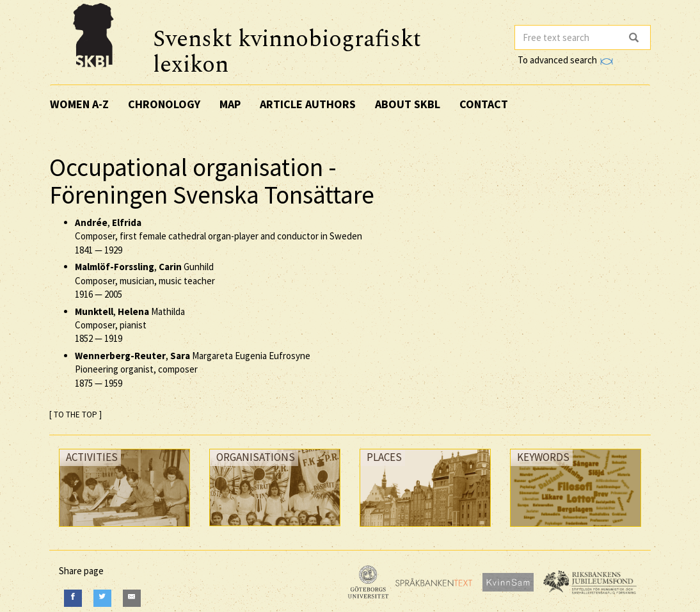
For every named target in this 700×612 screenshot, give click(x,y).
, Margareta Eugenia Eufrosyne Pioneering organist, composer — (193, 369)
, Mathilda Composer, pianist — (130, 325)
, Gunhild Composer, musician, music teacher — (145, 280)
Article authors (308, 104)
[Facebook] (73, 598)
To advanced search (565, 60)
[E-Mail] (132, 598)
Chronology (164, 104)
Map (230, 104)
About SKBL (408, 104)
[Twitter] (102, 598)
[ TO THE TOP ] (76, 415)
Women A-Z (79, 104)
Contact (484, 104)
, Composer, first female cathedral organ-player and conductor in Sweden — (219, 236)
